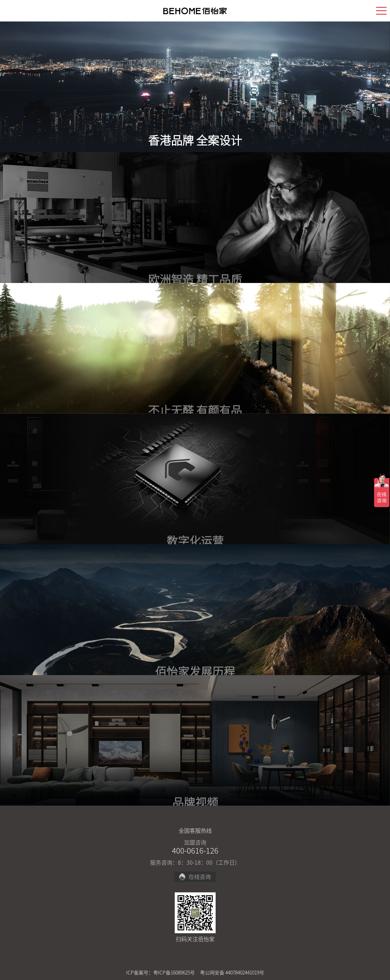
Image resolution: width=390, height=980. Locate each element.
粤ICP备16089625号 (174, 973)
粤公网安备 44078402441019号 (232, 973)
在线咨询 (194, 877)
